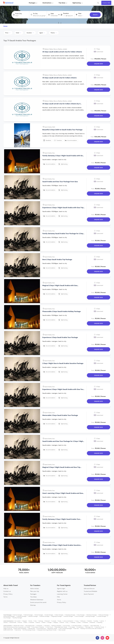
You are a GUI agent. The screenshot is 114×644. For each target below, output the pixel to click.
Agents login (61, 589)
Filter (80, 14)
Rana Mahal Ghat (95, 626)
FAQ (58, 597)
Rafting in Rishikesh (57, 626)
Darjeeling (100, 622)
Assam (79, 622)
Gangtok (25, 621)
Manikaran (93, 622)
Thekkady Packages (22, 616)
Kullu (36, 621)
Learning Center (62, 594)
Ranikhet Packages (33, 616)
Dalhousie (83, 621)
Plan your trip (35, 591)
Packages (32, 3)
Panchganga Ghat (30, 626)
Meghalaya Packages (57, 616)
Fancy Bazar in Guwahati (38, 627)
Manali (44, 622)
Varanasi (5, 622)
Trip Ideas (62, 3)
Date (52, 14)
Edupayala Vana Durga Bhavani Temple (47, 630)
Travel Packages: (8, 615)
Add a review (34, 589)
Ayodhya (96, 621)
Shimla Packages (39, 615)
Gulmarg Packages (90, 616)
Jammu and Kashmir (68, 621)
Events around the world (38, 602)
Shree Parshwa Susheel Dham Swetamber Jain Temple (17, 627)
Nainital (62, 622)
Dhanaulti (47, 621)
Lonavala (54, 621)
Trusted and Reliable (90, 591)
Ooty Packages (7, 618)
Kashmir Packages (18, 615)
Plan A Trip (106, 3)
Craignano (86, 626)
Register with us (62, 591)
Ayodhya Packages (18, 618)
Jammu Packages (79, 616)
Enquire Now (99, 64)
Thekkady (73, 622)
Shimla (31, 621)
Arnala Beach (80, 627)
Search (95, 15)
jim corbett (18, 621)
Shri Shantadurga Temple (29, 630)
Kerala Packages (49, 615)
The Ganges (72, 627)
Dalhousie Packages (104, 615)
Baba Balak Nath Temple (61, 627)
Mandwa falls (32, 629)
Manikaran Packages (92, 615)
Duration (66, 13)
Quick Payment (89, 594)
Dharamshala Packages (9, 616)
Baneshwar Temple (52, 629)
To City (35, 14)
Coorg (77, 621)
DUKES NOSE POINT (8, 630)
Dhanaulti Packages (45, 616)
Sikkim (26, 622)
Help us (6, 589)
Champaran (40, 626)
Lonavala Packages (102, 616)
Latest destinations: (9, 621)
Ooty (67, 622)
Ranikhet (90, 621)
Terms (5, 597)
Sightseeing (77, 3)
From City (19, 14)
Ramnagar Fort (89, 627)
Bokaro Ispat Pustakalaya (20, 629)
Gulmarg (41, 621)
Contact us (7, 591)
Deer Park (76, 629)
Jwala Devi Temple (100, 627)
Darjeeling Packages (70, 615)
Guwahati (32, 622)
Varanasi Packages (69, 616)
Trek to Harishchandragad (66, 629)
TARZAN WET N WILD (19, 626)
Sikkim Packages (59, 615)
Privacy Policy (8, 594)
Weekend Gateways (37, 600)
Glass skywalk (62, 630)
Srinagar (50, 622)
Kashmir (38, 622)
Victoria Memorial (41, 629)
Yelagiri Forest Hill (8, 629)
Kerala (60, 621)
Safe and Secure (89, 589)
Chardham (85, 622)
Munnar (20, 622)
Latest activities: (8, 626)
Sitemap (33, 605)
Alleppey (56, 622)
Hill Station (47, 626)
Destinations (47, 3)
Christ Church (50, 627)
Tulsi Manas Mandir (77, 626)
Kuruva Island (67, 626)
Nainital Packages (29, 615)
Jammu (102, 621)
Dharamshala (13, 622)
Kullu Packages (81, 615)
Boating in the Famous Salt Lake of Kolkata (91, 629)
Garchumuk (18, 630)
